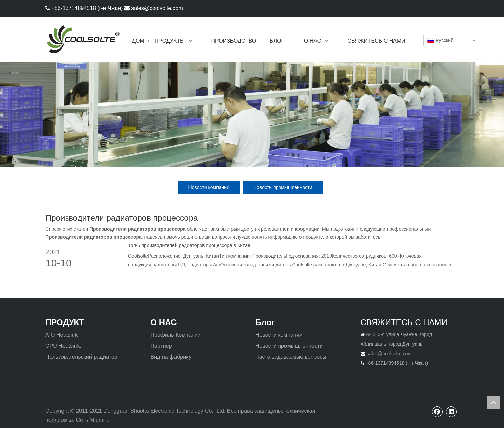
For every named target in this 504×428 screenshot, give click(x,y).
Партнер (161, 346)
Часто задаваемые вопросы (291, 357)
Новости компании (209, 187)
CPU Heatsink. (63, 346)
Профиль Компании (176, 335)
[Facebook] (441, 8)
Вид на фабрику (171, 357)
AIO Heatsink (61, 335)
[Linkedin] (453, 8)
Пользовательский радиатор (81, 357)
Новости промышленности (283, 187)
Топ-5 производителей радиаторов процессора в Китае (189, 245)
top (493, 402)
